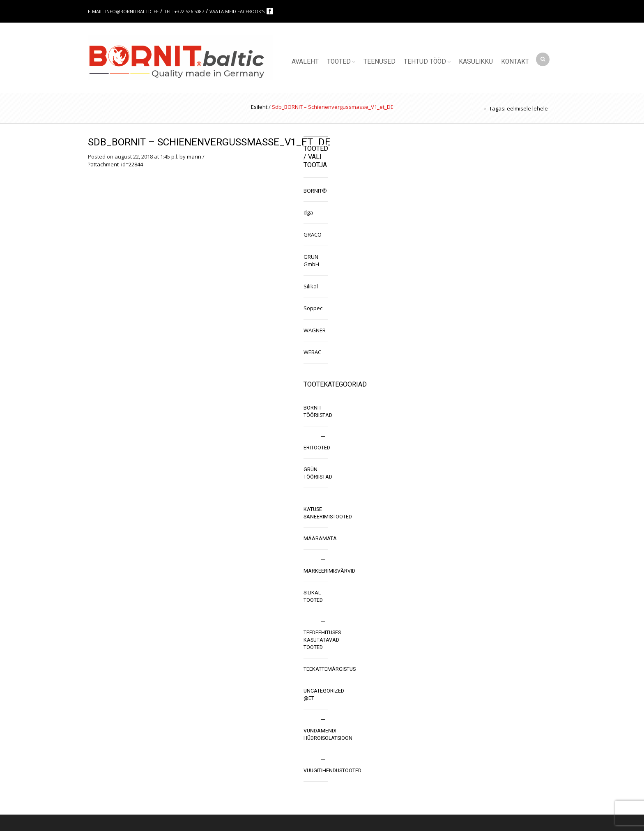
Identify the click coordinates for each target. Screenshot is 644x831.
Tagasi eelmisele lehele (519, 108)
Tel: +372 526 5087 (184, 11)
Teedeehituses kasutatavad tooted (322, 640)
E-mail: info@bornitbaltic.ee (123, 11)
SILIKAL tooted (313, 596)
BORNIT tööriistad (318, 412)
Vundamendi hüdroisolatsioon (328, 734)
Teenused (379, 62)
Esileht (259, 107)
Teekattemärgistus (330, 669)
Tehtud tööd (425, 62)
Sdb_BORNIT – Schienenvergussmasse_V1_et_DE (209, 142)
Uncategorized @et (324, 695)
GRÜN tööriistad (318, 473)
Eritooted (317, 448)
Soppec (313, 308)
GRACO (313, 235)
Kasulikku (476, 62)
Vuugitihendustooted (332, 771)
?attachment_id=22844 (115, 164)
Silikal (311, 286)
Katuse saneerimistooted (328, 513)
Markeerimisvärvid (329, 571)
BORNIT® (315, 191)
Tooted (339, 62)
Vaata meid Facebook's (238, 11)
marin (194, 157)
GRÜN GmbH (311, 261)
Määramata (320, 539)
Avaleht (305, 62)
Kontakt (515, 62)
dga (308, 212)
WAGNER (315, 330)
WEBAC (312, 352)
